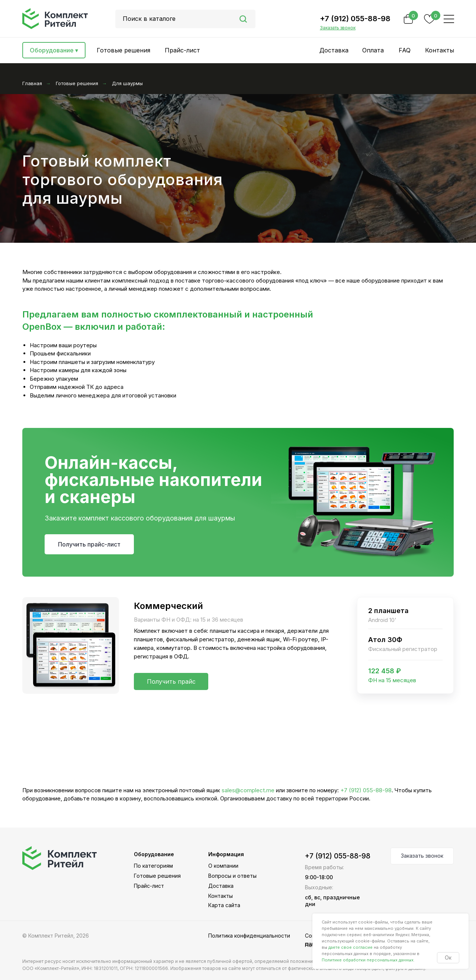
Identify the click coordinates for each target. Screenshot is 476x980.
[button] (338, 28)
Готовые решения (77, 83)
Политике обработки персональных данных (368, 960)
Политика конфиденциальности (249, 936)
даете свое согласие (350, 947)
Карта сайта (224, 905)
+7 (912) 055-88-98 (355, 19)
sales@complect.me (248, 790)
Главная (32, 83)
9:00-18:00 (319, 877)
